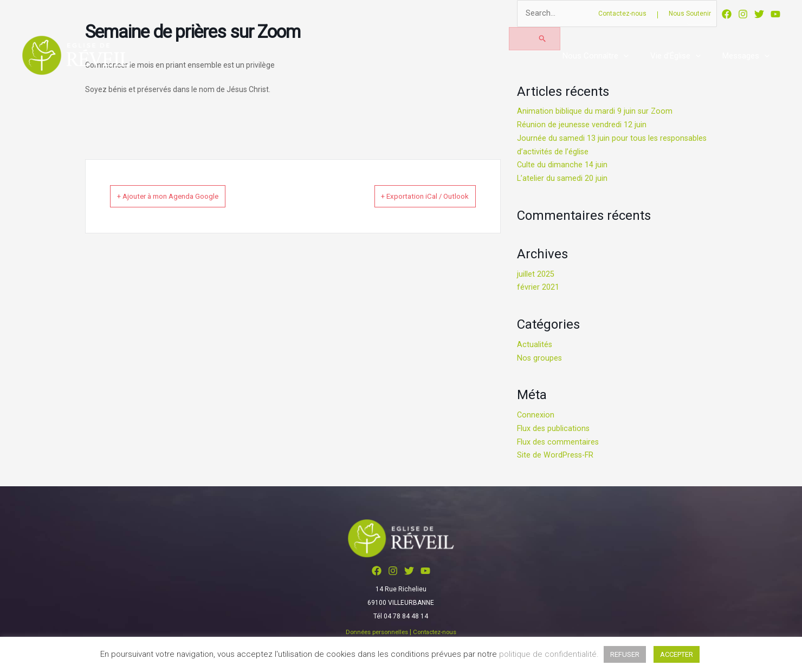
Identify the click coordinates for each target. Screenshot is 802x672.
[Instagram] (743, 14)
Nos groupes (540, 358)
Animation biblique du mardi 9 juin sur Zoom (595, 112)
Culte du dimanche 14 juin (562, 166)
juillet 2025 (536, 275)
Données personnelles (375, 632)
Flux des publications (554, 429)
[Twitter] (759, 14)
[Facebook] (727, 14)
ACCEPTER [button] (677, 654)
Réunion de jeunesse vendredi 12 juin (582, 125)
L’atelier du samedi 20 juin (563, 179)
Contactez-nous (622, 14)
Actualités (535, 345)
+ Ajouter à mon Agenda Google (183, 196)
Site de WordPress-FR (556, 455)
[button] (637, 56)
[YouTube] (775, 14)
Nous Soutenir (690, 14)
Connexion (536, 415)
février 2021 (538, 288)
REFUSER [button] (625, 654)
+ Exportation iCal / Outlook (411, 196)
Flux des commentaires (559, 442)
